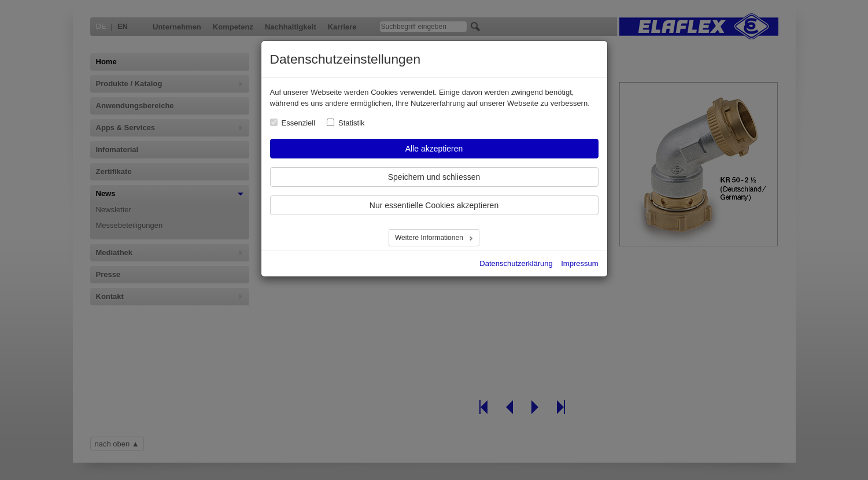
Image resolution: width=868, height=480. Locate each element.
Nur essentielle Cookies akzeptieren (434, 205)
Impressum (579, 263)
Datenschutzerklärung (516, 263)
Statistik (352, 123)
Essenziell (299, 123)
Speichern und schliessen (434, 177)
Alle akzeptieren (434, 149)
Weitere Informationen (430, 238)
